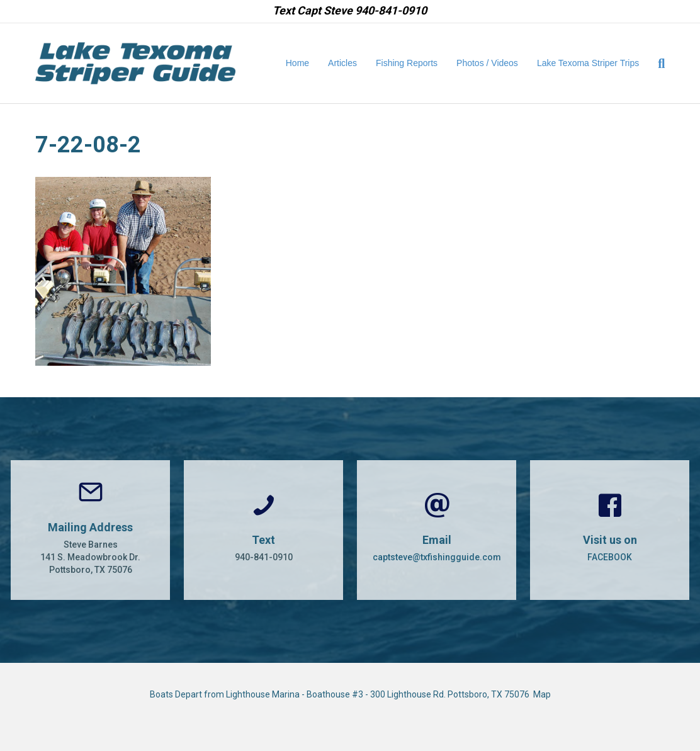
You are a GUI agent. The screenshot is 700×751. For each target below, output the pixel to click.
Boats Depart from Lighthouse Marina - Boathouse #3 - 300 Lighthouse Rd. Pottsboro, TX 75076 (342, 694)
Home (297, 63)
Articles (342, 63)
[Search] (657, 64)
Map (542, 694)
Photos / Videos (487, 63)
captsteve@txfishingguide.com (437, 557)
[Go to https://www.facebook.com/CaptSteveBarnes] (610, 530)
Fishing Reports (407, 63)
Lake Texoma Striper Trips (588, 63)
